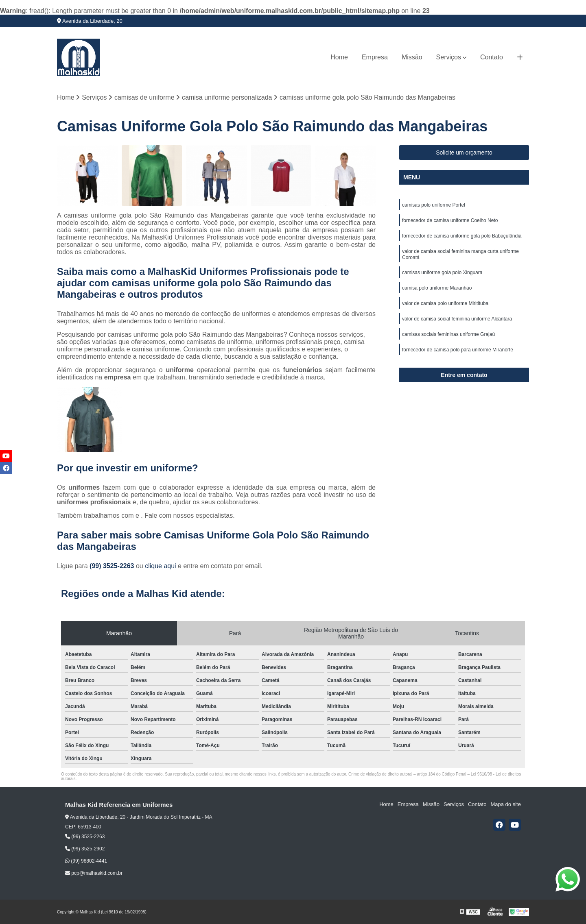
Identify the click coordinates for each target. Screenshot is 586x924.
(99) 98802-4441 (86, 861)
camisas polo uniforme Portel (434, 205)
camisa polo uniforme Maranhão (437, 288)
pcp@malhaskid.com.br (94, 873)
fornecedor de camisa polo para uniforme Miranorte (458, 350)
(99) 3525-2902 (85, 849)
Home (339, 57)
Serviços (449, 57)
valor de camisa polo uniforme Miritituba (445, 303)
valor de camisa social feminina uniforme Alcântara (457, 319)
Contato (492, 57)
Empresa (375, 57)
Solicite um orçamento (464, 153)
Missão (412, 57)
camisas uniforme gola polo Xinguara (442, 272)
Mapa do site (505, 804)
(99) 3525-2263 (113, 566)
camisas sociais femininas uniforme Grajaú (448, 334)
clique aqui (161, 566)
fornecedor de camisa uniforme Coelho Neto (450, 220)
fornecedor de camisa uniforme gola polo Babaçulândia (462, 236)
